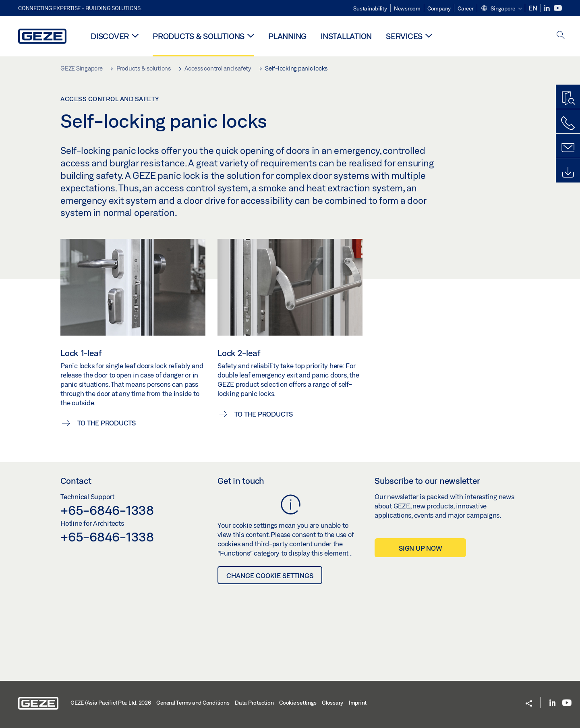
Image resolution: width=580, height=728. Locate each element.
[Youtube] (558, 8)
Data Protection (254, 703)
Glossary (332, 703)
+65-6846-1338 (107, 510)
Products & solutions (199, 36)
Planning (287, 36)
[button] (501, 9)
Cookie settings (298, 703)
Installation (346, 36)
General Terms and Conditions (193, 703)
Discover (110, 36)
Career (466, 8)
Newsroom (407, 8)
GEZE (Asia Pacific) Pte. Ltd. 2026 (111, 703)
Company (439, 8)
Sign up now (420, 548)
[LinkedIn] (548, 8)
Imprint (358, 703)
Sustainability (370, 8)
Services (404, 36)
